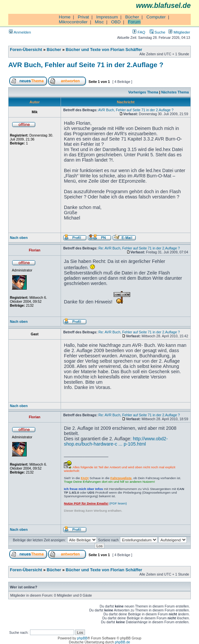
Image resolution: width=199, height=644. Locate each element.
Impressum (107, 17)
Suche (157, 32)
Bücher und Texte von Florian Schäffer (104, 50)
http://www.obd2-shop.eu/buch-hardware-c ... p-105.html (116, 441)
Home (65, 17)
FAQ (139, 32)
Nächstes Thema (175, 92)
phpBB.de (123, 642)
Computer (156, 17)
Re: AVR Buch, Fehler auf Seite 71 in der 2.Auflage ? (139, 248)
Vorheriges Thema (143, 92)
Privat (83, 17)
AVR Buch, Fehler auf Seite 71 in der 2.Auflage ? (86, 65)
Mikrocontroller (73, 22)
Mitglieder (179, 32)
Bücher (132, 17)
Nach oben (19, 238)
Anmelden (20, 32)
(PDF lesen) (95, 503)
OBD (116, 22)
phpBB (82, 638)
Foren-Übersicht (26, 50)
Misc (99, 22)
